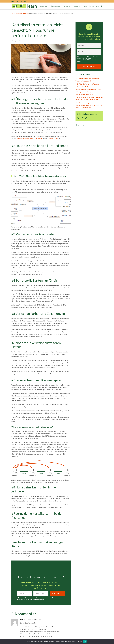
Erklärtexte (67, 6)
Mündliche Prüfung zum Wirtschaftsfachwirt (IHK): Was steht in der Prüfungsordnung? (89, 105)
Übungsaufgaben (56, 6)
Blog (85, 6)
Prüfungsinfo (77, 6)
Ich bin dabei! (89, 66)
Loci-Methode (53, 138)
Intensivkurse (44, 6)
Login (98, 6)
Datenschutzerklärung (50, 598)
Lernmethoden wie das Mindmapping (29, 138)
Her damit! (57, 593)
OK (85, 641)
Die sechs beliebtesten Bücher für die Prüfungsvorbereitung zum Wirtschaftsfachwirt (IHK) (88, 92)
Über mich (91, 6)
